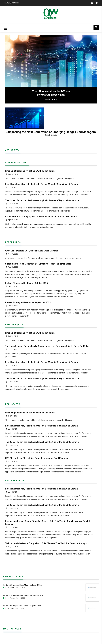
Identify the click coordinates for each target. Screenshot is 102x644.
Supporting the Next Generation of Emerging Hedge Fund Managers (51, 132)
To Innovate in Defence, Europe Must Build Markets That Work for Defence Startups (46, 544)
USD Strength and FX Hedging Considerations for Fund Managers (37, 458)
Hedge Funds (9, 588)
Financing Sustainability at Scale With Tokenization (30, 171)
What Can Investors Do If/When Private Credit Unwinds (51, 93)
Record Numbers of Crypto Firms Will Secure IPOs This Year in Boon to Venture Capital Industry (47, 523)
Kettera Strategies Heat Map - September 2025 (28, 303)
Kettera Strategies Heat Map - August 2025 (22, 606)
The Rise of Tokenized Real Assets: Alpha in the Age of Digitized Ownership (42, 200)
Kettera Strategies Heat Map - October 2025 (26, 283)
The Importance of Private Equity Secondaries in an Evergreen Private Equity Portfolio (47, 346)
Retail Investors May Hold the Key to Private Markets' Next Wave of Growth (41, 184)
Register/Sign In (12, 3)
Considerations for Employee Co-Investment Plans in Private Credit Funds (41, 217)
